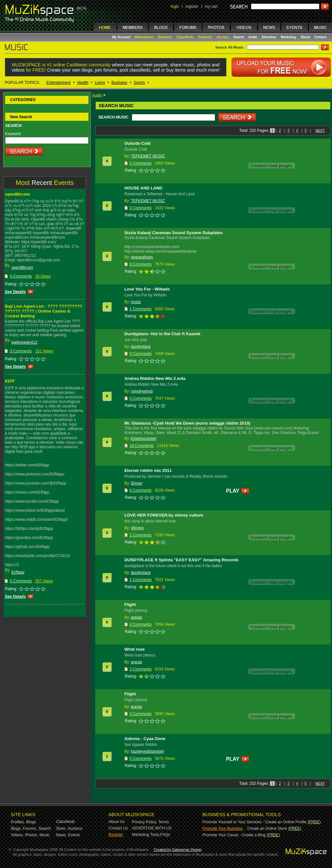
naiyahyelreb (142, 391)
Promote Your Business (223, 828)
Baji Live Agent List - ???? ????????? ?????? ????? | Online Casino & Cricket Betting (44, 311)
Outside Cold (137, 143)
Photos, (32, 835)
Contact (321, 37)
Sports (139, 83)
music (136, 302)
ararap (137, 617)
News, (61, 835)
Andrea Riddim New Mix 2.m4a (155, 378)
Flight (130, 605)
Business (119, 83)
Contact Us (118, 828)
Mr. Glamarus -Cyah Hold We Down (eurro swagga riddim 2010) (187, 423)
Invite (253, 37)
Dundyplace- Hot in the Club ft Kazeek (162, 334)
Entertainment (58, 83)
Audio (97, 95)
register (192, 6)
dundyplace (141, 347)
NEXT (320, 131)
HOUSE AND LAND (143, 188)
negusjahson (142, 257)
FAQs (165, 835)
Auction (223, 37)
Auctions (75, 828)
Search (239, 37)
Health (83, 83)
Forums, (30, 828)
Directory (165, 37)
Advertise (269, 37)
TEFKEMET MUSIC (148, 156)
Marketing (288, 37)
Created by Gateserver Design (178, 850)
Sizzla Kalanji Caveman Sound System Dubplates (174, 233)
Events (74, 835)
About (305, 37)
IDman (137, 483)
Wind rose (135, 649)
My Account (122, 37)
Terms (164, 822)
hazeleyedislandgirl (147, 751)
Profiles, (18, 822)
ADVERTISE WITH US (152, 828)
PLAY (233, 491)
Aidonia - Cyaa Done (145, 739)
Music (45, 835)
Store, (61, 828)
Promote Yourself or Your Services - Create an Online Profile (254, 822)
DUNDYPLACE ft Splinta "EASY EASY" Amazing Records (182, 560)
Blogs (31, 822)
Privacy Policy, (145, 822)
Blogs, (16, 828)
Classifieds (185, 37)
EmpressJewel (143, 439)
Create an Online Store (267, 828)
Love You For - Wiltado (147, 289)
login (175, 6)
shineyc (137, 528)
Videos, (17, 835)
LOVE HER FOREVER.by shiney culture (164, 515)
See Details (15, 292)
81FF (10, 381)
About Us (116, 822)
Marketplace (144, 37)
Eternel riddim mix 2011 (148, 470)
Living (100, 83)
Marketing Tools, (146, 835)
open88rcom (17, 194)
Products (205, 37)
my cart (211, 6)
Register (116, 835)
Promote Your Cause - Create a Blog (234, 835)
